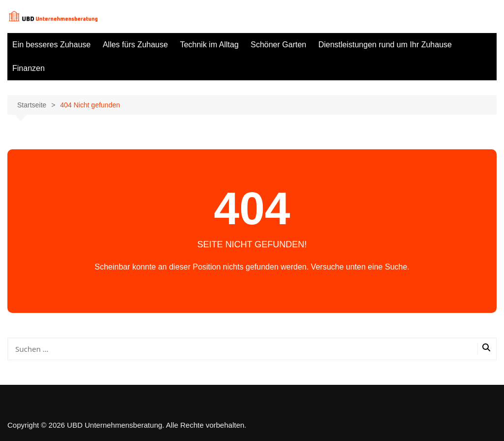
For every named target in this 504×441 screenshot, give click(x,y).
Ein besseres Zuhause (51, 45)
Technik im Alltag (209, 45)
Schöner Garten (278, 45)
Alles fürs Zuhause (136, 45)
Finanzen (29, 68)
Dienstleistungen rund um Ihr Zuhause (385, 45)
